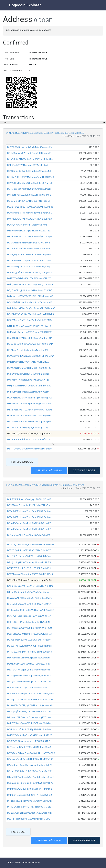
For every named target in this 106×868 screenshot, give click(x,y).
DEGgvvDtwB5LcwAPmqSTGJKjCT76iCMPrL (30, 682)
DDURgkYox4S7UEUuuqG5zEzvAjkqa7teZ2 (29, 676)
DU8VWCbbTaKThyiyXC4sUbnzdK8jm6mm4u (30, 705)
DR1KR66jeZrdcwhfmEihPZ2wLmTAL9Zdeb (30, 505)
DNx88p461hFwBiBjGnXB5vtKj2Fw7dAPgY (28, 380)
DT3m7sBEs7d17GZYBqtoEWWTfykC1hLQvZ (30, 237)
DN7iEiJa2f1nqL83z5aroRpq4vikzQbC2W (28, 350)
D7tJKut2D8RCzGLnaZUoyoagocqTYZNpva (29, 717)
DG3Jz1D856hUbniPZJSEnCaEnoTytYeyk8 (29, 640)
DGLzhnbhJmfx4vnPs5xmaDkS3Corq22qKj (29, 249)
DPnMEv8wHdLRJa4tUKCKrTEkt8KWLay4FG (29, 523)
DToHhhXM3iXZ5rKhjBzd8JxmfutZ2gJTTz (29, 231)
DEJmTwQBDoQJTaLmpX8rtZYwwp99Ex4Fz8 (30, 207)
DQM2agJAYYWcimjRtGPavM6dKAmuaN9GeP (31, 544)
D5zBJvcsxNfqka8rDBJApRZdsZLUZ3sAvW (29, 729)
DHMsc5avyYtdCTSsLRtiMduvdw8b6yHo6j (28, 267)
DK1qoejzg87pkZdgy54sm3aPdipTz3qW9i (29, 535)
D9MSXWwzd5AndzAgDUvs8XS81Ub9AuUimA (31, 356)
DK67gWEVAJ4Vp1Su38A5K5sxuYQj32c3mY (30, 219)
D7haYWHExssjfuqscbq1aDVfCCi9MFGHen (29, 616)
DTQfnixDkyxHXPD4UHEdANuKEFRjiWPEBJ (29, 386)
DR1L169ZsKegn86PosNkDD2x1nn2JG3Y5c (30, 652)
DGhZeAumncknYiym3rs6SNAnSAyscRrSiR (29, 813)
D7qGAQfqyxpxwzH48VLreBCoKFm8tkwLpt (29, 374)
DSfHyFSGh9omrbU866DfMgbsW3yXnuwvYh (30, 285)
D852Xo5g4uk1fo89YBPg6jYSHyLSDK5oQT (29, 550)
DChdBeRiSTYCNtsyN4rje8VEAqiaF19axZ (28, 165)
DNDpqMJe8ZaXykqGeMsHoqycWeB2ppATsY (31, 610)
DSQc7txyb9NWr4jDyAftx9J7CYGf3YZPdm (28, 664)
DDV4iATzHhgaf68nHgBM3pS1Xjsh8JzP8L (29, 368)
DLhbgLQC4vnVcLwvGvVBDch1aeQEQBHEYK (30, 255)
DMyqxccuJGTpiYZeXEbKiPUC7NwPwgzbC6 (30, 296)
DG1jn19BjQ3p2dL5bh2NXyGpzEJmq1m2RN (30, 771)
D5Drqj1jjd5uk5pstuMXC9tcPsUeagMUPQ (29, 819)
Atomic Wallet (14, 863)
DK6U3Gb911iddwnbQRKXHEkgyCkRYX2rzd (29, 404)
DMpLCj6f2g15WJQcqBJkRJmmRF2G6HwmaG (31, 308)
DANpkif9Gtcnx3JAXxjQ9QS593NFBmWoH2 (29, 326)
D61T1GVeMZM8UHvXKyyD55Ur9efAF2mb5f (30, 449)
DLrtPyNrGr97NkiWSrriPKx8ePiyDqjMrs (27, 225)
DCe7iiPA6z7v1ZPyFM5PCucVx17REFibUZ (28, 688)
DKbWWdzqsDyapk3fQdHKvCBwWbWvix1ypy (30, 723)
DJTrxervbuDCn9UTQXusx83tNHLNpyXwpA (29, 747)
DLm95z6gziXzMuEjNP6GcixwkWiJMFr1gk (29, 556)
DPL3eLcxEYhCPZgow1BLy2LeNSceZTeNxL (30, 261)
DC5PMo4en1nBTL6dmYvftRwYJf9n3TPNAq (30, 320)
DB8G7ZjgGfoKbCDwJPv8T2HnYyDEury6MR (30, 272)
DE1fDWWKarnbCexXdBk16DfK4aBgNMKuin (30, 568)
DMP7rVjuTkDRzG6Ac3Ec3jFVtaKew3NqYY (29, 278)
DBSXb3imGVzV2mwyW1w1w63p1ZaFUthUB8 (30, 586)
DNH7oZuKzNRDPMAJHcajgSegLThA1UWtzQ (31, 177)
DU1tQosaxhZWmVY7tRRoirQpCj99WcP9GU (30, 628)
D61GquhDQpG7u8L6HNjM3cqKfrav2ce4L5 (29, 171)
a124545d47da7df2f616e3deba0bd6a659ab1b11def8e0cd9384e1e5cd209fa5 (45, 133)
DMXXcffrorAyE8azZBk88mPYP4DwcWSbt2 (29, 795)
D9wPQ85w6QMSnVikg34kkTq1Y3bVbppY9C (30, 398)
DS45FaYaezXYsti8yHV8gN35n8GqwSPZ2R (29, 189)
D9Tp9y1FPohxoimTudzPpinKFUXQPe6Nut (29, 511)
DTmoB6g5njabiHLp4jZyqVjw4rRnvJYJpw (28, 592)
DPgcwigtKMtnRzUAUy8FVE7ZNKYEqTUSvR (29, 801)
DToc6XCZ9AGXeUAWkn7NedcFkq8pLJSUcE (30, 777)
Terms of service (31, 863)
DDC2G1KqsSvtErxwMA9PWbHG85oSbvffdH (29, 646)
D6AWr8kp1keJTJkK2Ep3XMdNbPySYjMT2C (30, 183)
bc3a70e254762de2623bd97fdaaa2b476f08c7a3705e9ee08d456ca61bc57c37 (45, 485)
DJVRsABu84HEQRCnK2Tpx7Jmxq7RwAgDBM (31, 694)
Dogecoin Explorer (25, 5)
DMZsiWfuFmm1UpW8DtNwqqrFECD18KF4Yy (30, 332)
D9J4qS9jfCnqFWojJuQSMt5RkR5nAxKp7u (29, 712)
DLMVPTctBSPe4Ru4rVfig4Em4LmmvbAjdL (29, 213)
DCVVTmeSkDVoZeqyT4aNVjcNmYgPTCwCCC (31, 753)
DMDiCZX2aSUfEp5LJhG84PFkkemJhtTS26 (30, 735)
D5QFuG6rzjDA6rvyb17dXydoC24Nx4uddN (28, 622)
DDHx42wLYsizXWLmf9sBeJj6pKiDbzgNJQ (29, 153)
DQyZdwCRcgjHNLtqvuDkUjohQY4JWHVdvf (29, 290)
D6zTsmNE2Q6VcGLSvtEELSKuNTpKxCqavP (29, 422)
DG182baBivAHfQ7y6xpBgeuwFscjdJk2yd (28, 428)
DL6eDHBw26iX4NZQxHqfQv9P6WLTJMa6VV (30, 634)
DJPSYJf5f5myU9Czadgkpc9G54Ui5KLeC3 (29, 499)
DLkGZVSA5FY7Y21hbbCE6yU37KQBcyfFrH (29, 416)
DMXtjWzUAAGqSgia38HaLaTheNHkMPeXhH (30, 789)
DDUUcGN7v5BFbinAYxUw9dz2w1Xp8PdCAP (30, 344)
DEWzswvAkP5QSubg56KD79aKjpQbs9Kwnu (30, 598)
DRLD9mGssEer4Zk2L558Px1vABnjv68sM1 (29, 392)
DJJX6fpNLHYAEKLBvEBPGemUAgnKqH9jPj (30, 338)
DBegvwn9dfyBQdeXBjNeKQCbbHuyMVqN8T (30, 759)
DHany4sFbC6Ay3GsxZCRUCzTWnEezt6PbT (29, 604)
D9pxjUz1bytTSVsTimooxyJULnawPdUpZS (29, 562)
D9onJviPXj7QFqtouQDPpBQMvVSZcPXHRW (30, 783)
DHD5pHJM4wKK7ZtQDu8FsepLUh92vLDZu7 (30, 700)
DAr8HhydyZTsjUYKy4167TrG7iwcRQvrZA (28, 362)
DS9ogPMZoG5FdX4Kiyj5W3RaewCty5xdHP (29, 658)
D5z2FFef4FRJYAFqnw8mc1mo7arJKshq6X (30, 302)
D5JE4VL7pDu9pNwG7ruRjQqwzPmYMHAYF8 (30, 314)
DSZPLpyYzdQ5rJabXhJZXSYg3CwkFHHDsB (30, 574)
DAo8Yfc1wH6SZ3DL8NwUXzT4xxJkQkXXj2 (29, 195)
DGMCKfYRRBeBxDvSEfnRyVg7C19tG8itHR (29, 243)
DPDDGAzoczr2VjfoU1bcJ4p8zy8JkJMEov (29, 807)
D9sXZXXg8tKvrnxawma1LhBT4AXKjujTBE (28, 741)
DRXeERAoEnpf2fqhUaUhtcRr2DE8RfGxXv (28, 440)
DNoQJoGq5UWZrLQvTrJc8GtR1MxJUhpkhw (30, 159)
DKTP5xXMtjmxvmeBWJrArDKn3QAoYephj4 (30, 147)
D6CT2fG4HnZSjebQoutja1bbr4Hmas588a (29, 670)
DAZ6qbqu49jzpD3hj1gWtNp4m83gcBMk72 (30, 765)
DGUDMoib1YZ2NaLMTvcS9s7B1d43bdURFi (30, 201)
